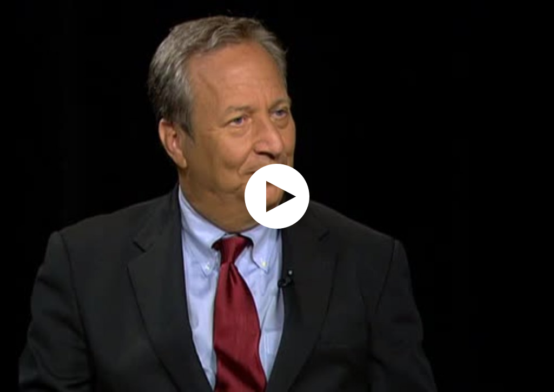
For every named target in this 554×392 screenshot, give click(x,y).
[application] (277, 196)
